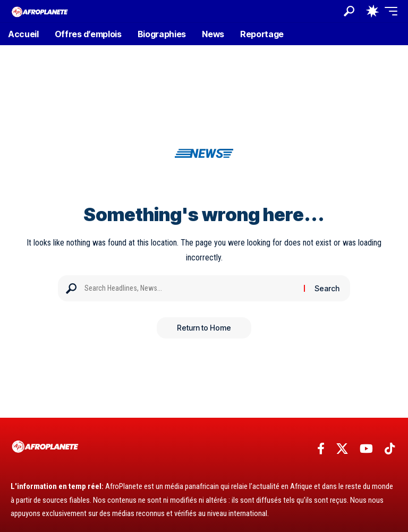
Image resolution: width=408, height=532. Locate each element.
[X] (342, 449)
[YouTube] (366, 449)
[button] (349, 11)
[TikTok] (390, 449)
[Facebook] (321, 449)
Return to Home (204, 328)
